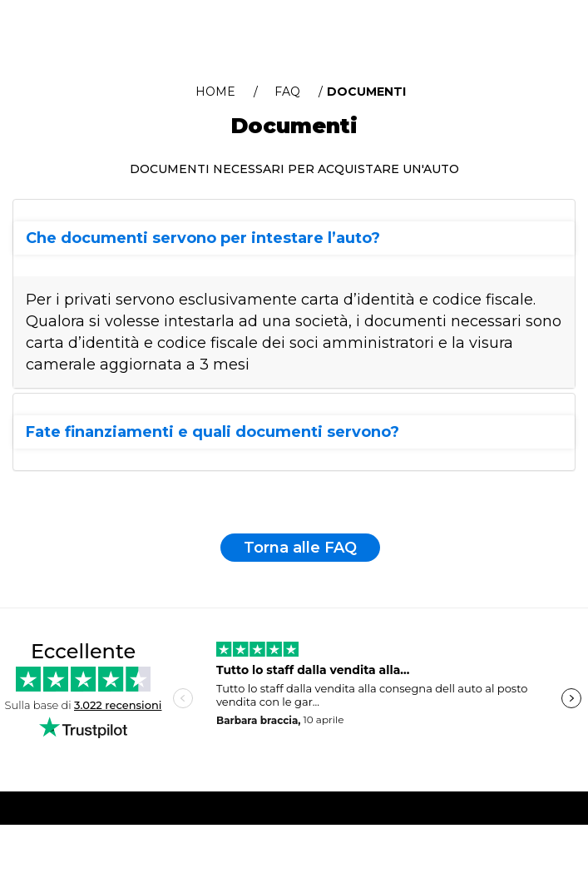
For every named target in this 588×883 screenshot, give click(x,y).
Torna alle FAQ (300, 548)
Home (215, 92)
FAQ (287, 92)
